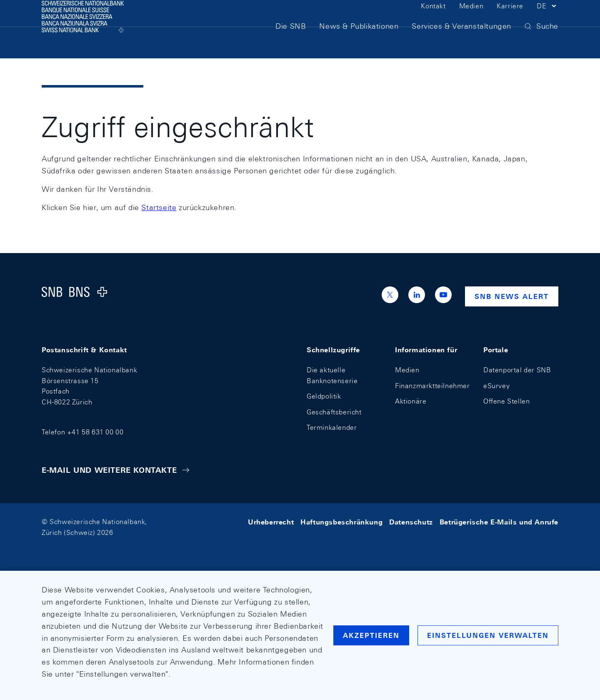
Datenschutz (411, 522)
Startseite (159, 207)
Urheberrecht (271, 522)
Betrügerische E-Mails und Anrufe (499, 522)
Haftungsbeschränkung (341, 522)
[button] (547, 20)
